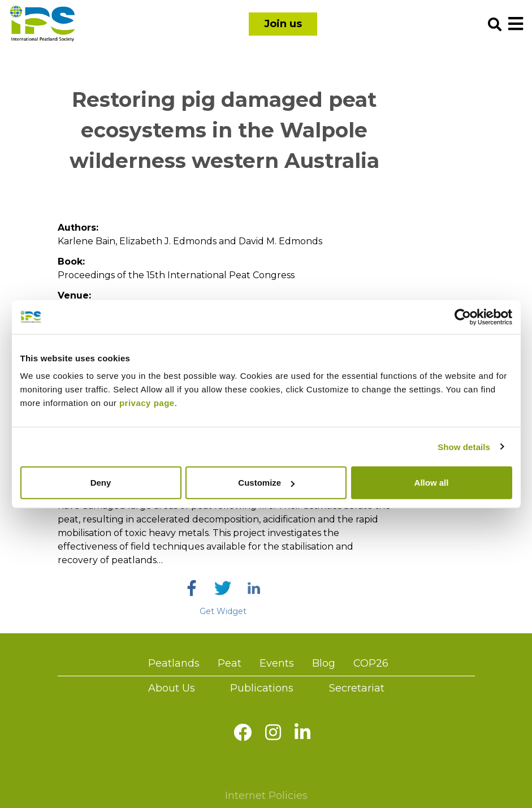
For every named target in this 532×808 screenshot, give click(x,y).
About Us (172, 688)
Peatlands (174, 663)
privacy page (147, 403)
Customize (266, 483)
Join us (283, 24)
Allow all (432, 483)
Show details (464, 446)
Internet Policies (266, 796)
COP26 (371, 663)
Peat (230, 663)
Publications (262, 688)
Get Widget (223, 611)
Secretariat (357, 688)
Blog (324, 663)
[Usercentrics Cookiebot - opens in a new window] (463, 317)
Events (277, 663)
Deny (101, 483)
